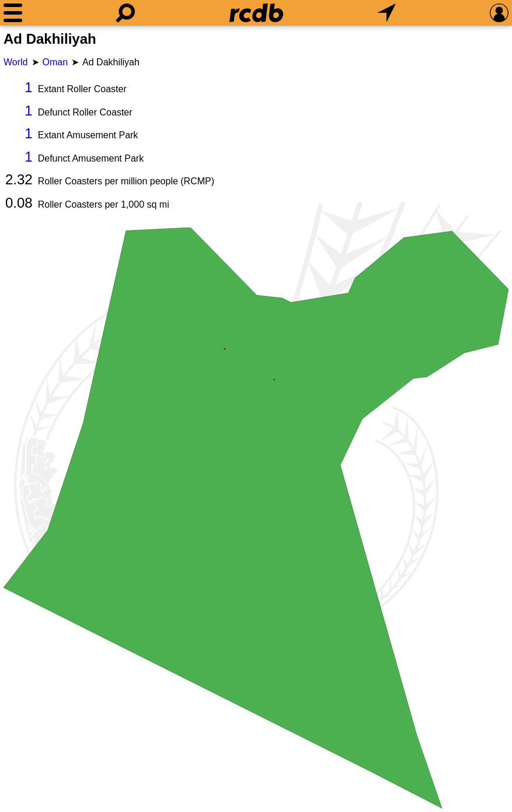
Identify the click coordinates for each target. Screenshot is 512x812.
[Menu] (13, 13)
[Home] (256, 13)
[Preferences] (499, 13)
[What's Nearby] (386, 13)
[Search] (126, 13)
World (16, 62)
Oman (55, 62)
